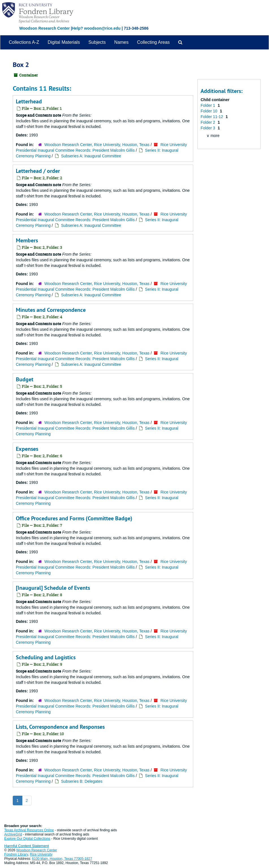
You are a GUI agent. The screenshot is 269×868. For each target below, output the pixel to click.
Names (121, 42)
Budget (25, 379)
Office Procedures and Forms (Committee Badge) (74, 518)
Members (27, 240)
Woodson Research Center (45, 28)
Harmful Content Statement (27, 846)
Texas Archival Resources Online (29, 830)
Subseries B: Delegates (82, 781)
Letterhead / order (38, 171)
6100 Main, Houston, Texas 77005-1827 (62, 859)
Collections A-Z (24, 42)
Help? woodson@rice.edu (96, 28)
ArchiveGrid (13, 834)
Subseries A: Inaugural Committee (91, 156)
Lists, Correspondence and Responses (60, 727)
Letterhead (29, 101)
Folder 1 (208, 105)
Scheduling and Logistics (46, 657)
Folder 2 (208, 122)
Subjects (97, 42)
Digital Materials (64, 42)
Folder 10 (209, 111)
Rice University (41, 854)
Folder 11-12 (212, 117)
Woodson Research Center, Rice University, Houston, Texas (97, 145)
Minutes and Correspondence (51, 310)
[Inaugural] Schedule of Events (53, 588)
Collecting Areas (153, 42)
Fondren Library (16, 854)
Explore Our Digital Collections (27, 839)
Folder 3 (208, 128)
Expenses (27, 449)
